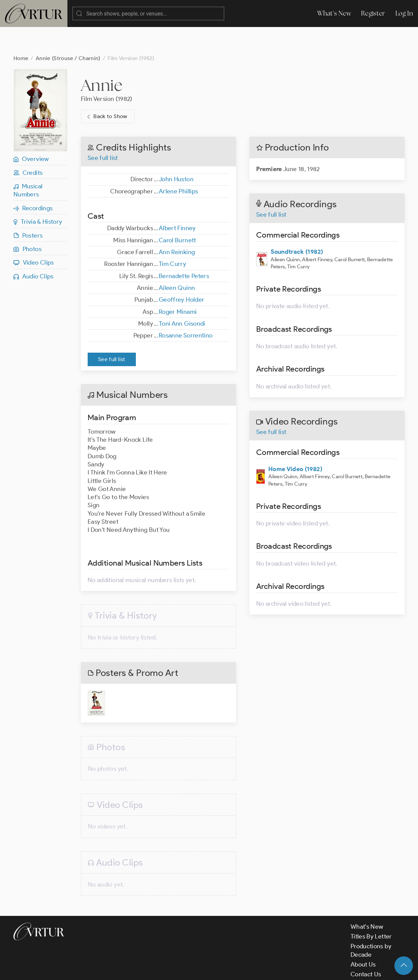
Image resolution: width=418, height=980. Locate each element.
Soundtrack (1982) (297, 225)
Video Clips (34, 236)
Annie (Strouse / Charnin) (68, 31)
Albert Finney (177, 201)
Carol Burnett (177, 213)
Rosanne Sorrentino (186, 308)
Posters (28, 209)
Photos (27, 222)
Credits (28, 146)
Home (21, 31)
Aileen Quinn (177, 261)
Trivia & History (38, 195)
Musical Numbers (28, 163)
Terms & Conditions (122, 969)
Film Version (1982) (107, 72)
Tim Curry (172, 237)
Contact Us (366, 947)
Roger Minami (178, 285)
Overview (31, 132)
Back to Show (106, 90)
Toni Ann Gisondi (182, 297)
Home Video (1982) (295, 442)
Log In (404, 13)
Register (373, 13)
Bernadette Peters (184, 249)
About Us (363, 937)
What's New (334, 13)
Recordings (33, 181)
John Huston (176, 152)
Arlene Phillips (178, 164)
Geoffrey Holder (182, 273)
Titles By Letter (371, 909)
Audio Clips (34, 249)
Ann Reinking (177, 225)
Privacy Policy (172, 969)
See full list (103, 131)
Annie (102, 58)
